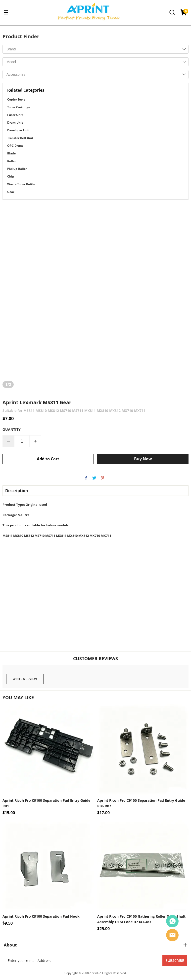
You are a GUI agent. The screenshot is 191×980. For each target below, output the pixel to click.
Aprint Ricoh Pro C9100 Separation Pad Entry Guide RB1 (46, 803)
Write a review (25, 679)
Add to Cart (48, 459)
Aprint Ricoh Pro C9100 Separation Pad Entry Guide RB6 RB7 (141, 803)
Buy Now (143, 459)
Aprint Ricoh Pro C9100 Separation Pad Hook (41, 916)
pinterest (102, 478)
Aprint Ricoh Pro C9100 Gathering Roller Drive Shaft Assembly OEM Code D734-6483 (141, 919)
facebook (86, 478)
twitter (94, 478)
